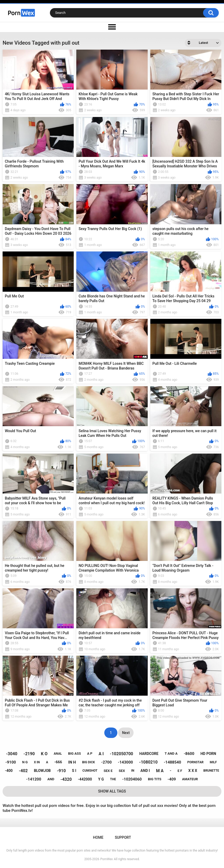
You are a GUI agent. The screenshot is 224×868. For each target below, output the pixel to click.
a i (101, 754)
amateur (190, 779)
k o (44, 754)
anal (58, 754)
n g (25, 762)
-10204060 (132, 779)
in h (72, 762)
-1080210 (148, 762)
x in (37, 762)
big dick (88, 762)
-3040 (12, 754)
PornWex (107, 859)
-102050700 (121, 754)
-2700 (106, 762)
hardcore (149, 754)
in (133, 771)
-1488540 (173, 762)
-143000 (125, 762)
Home (98, 837)
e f (180, 771)
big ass (74, 753)
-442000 (85, 779)
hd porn (208, 754)
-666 (58, 762)
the (113, 779)
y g (101, 779)
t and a (171, 753)
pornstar (196, 762)
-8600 (189, 754)
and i (145, 771)
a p (90, 753)
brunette (211, 771)
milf (213, 762)
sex (122, 771)
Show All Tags (112, 791)
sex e (108, 771)
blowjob (42, 771)
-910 (61, 771)
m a (160, 771)
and (51, 779)
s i (74, 771)
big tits (155, 779)
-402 (23, 771)
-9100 (11, 762)
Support (123, 837)
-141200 (34, 779)
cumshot (90, 771)
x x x (193, 771)
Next (126, 733)
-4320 (66, 779)
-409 (172, 779)
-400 (9, 771)
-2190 (29, 754)
